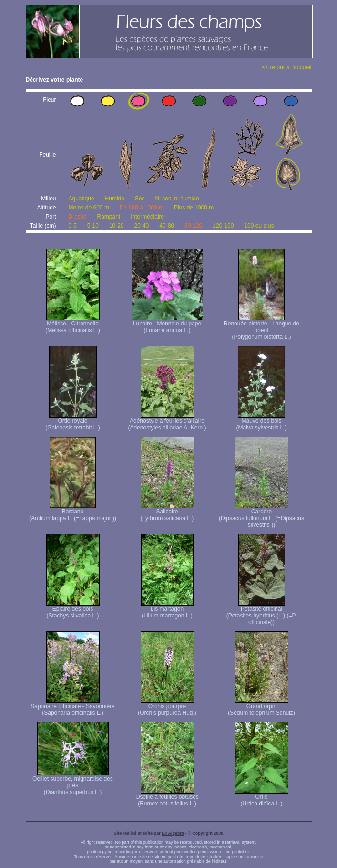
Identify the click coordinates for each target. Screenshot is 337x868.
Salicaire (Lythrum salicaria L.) (167, 512)
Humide (115, 199)
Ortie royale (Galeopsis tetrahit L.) (73, 422)
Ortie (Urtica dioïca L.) (262, 798)
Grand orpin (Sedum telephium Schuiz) (261, 707)
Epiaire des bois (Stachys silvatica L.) (73, 610)
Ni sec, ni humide (177, 199)
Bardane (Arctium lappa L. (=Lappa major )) (73, 512)
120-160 (223, 226)
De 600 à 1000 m (142, 208)
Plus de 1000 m (194, 208)
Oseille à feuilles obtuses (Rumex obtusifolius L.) (167, 798)
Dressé (78, 217)
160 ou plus (259, 226)
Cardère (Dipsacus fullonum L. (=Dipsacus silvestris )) (261, 516)
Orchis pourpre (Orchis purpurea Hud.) (167, 707)
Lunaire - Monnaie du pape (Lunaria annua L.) (167, 324)
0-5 (73, 226)
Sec (140, 199)
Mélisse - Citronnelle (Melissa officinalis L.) (72, 324)
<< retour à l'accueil (286, 67)
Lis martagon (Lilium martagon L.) (167, 610)
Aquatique (82, 199)
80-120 (193, 226)
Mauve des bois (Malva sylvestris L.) (261, 422)
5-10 (93, 226)
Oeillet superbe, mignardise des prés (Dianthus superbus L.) (73, 783)
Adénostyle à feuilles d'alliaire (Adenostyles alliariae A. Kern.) (167, 422)
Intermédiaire (147, 217)
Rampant (109, 217)
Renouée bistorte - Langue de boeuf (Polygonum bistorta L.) (261, 328)
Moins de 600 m (89, 208)
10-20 (117, 226)
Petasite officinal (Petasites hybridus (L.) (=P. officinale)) (262, 613)
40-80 (167, 226)
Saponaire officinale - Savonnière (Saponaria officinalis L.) (73, 707)
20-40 (142, 226)
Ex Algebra (173, 833)
